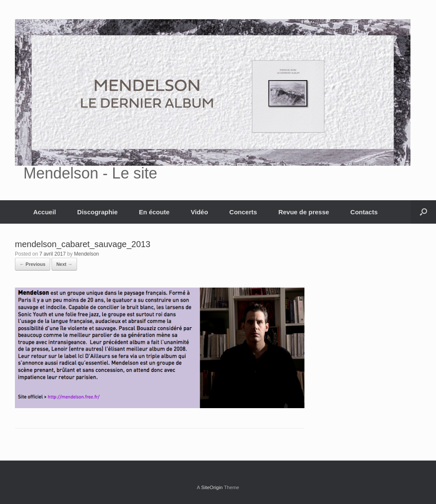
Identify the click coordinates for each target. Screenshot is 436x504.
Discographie (97, 212)
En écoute (154, 212)
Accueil (44, 212)
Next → (64, 264)
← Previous (33, 264)
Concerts (243, 212)
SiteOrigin (212, 487)
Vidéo (199, 212)
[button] (423, 212)
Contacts (364, 212)
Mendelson (87, 254)
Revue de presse (304, 212)
